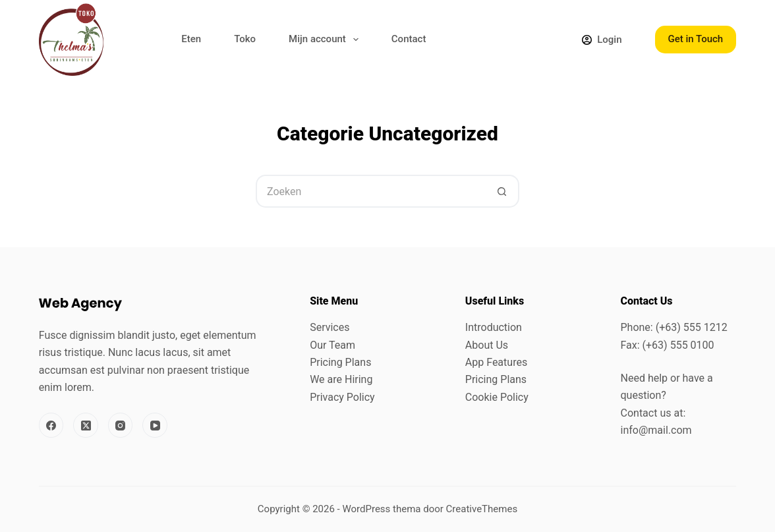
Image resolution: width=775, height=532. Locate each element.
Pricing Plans (340, 362)
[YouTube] (155, 425)
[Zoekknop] (503, 191)
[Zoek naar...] (371, 191)
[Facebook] (51, 425)
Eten (191, 39)
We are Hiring (341, 379)
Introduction (494, 327)
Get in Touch (696, 39)
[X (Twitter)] (86, 425)
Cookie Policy (497, 397)
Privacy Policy (342, 397)
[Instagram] (121, 425)
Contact (409, 39)
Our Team (332, 345)
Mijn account (326, 40)
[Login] (602, 40)
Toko (245, 39)
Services (330, 327)
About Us (487, 345)
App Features (496, 362)
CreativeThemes (482, 509)
